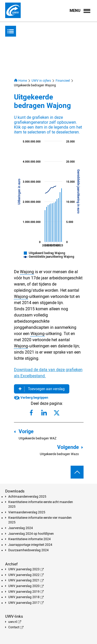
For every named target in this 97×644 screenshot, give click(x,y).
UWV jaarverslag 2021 (24, 580)
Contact (14, 627)
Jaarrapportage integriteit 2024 (30, 545)
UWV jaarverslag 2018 (24, 597)
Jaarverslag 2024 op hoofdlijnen (31, 534)
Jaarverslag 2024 (21, 528)
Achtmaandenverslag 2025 (27, 497)
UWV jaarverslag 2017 (24, 603)
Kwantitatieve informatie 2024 (29, 539)
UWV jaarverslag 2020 (24, 586)
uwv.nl (13, 622)
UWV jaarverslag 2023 (24, 569)
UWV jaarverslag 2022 (24, 575)
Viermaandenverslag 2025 (27, 512)
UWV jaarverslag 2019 (24, 592)
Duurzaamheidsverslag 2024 (28, 550)
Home (20, 81)
